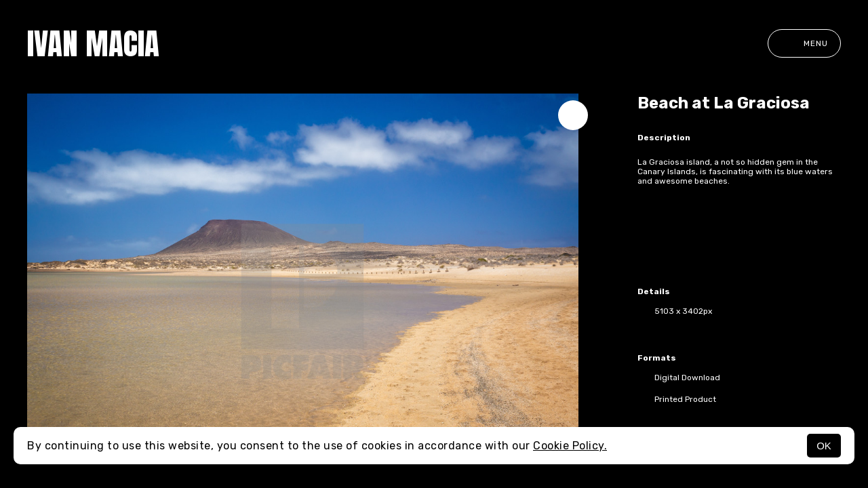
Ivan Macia (93, 43)
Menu (804, 43)
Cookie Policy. (570, 446)
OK (824, 446)
